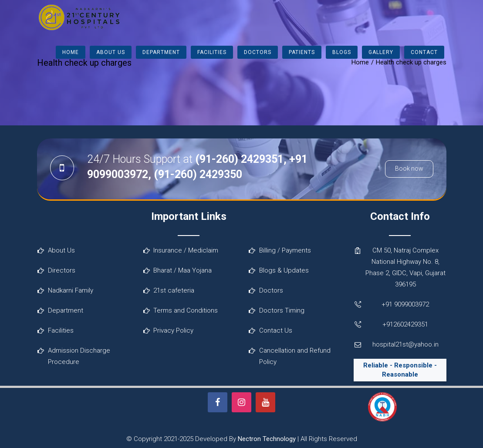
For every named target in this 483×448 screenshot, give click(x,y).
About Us (111, 52)
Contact (424, 52)
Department (161, 52)
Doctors (258, 52)
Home (71, 52)
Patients (302, 52)
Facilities (212, 52)
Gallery (381, 52)
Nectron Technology (267, 439)
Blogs (342, 52)
